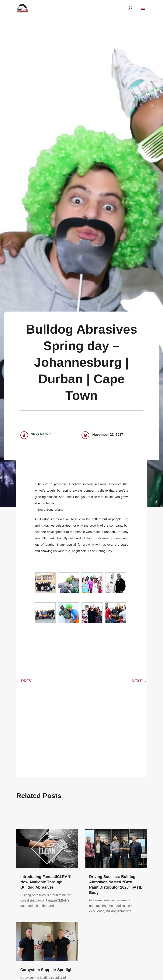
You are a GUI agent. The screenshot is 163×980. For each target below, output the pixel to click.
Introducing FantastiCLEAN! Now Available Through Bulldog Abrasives (46, 882)
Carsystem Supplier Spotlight (47, 970)
